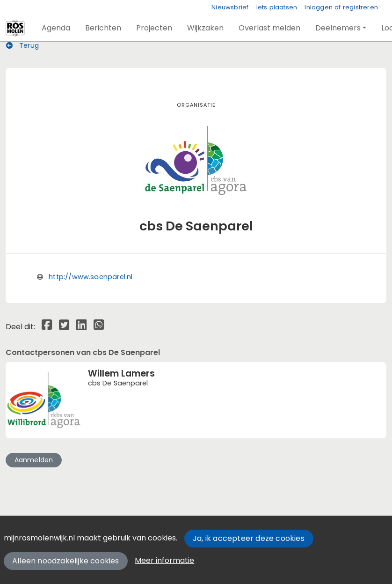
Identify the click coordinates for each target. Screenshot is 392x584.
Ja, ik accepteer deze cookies (249, 538)
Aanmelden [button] (34, 460)
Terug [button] (22, 45)
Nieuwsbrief (230, 7)
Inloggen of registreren (341, 7)
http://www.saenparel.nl (91, 277)
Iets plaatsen (277, 7)
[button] (56, 28)
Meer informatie (164, 560)
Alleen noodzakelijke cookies (66, 561)
